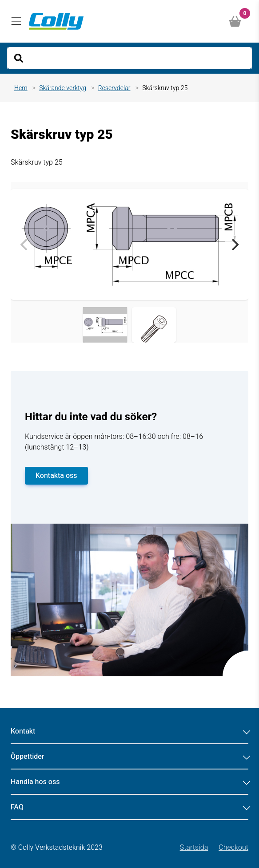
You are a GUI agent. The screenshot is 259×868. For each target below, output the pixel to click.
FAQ (129, 807)
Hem (21, 88)
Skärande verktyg (63, 88)
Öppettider (129, 757)
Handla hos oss (129, 782)
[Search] (129, 58)
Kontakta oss (56, 476)
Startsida (194, 848)
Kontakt (129, 731)
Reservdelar (114, 88)
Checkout (233, 848)
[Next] (234, 245)
